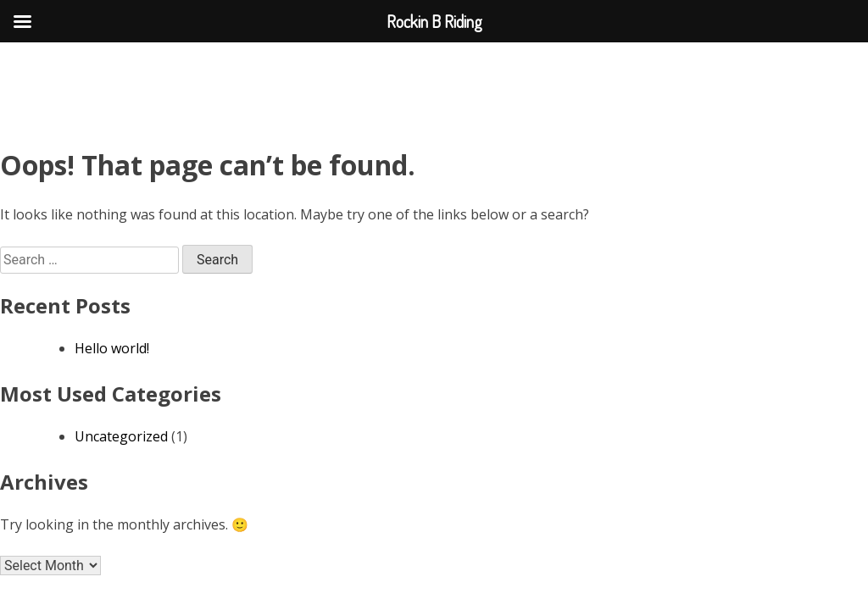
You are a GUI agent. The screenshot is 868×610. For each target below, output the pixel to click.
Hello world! (112, 348)
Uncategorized (121, 436)
